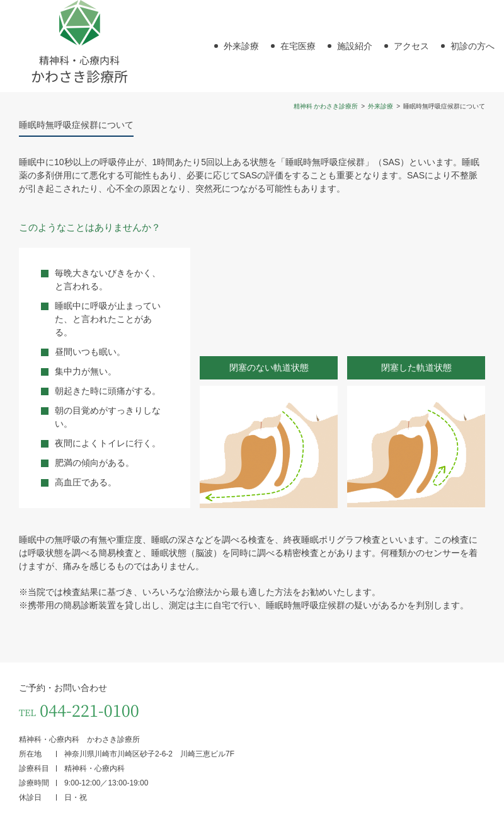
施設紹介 (355, 46)
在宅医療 (298, 46)
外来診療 (241, 46)
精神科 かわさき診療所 (326, 106)
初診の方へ (472, 46)
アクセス (411, 46)
